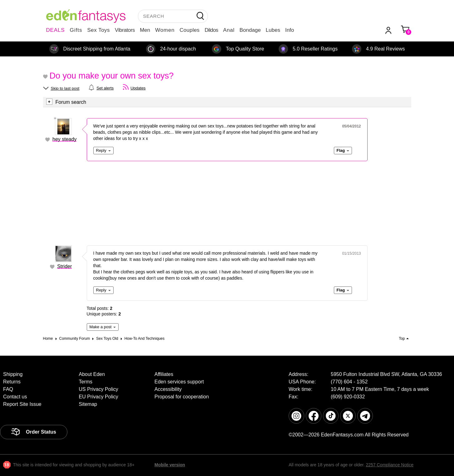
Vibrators (125, 30)
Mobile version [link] (170, 465)
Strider (64, 266)
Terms (86, 382)
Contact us (15, 397)
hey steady (64, 139)
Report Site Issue (22, 404)
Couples (190, 30)
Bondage (250, 30)
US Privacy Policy (99, 389)
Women (165, 30)
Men (145, 30)
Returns (12, 382)
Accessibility (168, 389)
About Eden (92, 374)
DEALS (56, 30)
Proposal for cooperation (182, 397)
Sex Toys (98, 30)
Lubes (273, 30)
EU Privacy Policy (99, 397)
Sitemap (88, 404)
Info (290, 30)
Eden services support (179, 382)
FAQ (8, 389)
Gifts (76, 30)
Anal (229, 30)
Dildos (211, 30)
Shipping (13, 374)
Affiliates (164, 374)
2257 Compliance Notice (390, 465)
